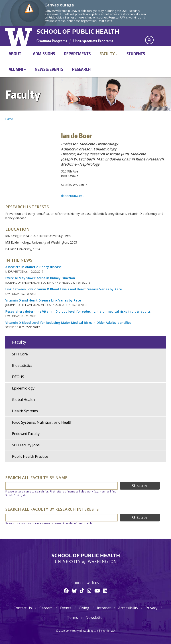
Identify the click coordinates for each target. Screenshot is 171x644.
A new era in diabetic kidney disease (33, 267)
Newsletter (95, 617)
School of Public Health (78, 31)
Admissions (44, 54)
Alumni (17, 69)
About (16, 54)
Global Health (23, 400)
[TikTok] (82, 591)
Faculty (109, 54)
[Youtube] (97, 591)
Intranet (104, 608)
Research (81, 69)
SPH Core (20, 354)
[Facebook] (66, 591)
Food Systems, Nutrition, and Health (42, 422)
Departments (77, 54)
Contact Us (23, 608)
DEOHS (18, 377)
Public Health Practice (30, 456)
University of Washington (19, 36)
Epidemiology (23, 388)
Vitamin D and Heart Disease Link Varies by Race (43, 300)
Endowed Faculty (26, 434)
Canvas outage (59, 5)
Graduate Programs (52, 41)
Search (140, 486)
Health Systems (25, 411)
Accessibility (128, 608)
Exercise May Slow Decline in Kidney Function (40, 278)
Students (137, 54)
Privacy (152, 608)
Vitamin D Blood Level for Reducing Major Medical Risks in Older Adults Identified (68, 323)
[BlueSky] (74, 591)
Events (66, 608)
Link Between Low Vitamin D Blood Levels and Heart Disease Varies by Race (64, 289)
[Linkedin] (105, 591)
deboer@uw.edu (73, 196)
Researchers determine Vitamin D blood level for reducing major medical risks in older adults (78, 311)
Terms (72, 617)
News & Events (49, 69)
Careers (46, 608)
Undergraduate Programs (93, 41)
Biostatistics (22, 365)
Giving (84, 608)
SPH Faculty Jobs (26, 445)
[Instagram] (89, 591)
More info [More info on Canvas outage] (106, 21)
